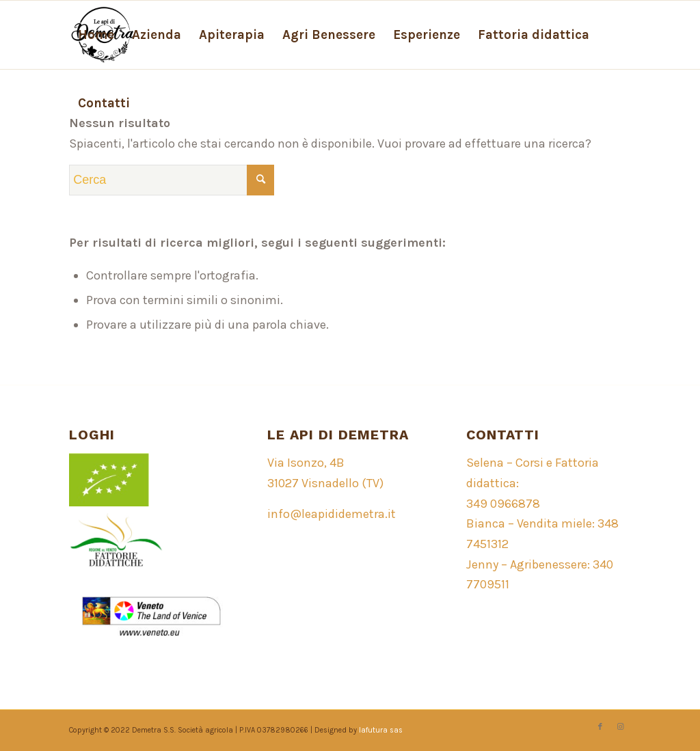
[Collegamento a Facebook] (600, 727)
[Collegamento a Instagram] (621, 727)
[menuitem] (96, 35)
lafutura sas (381, 730)
